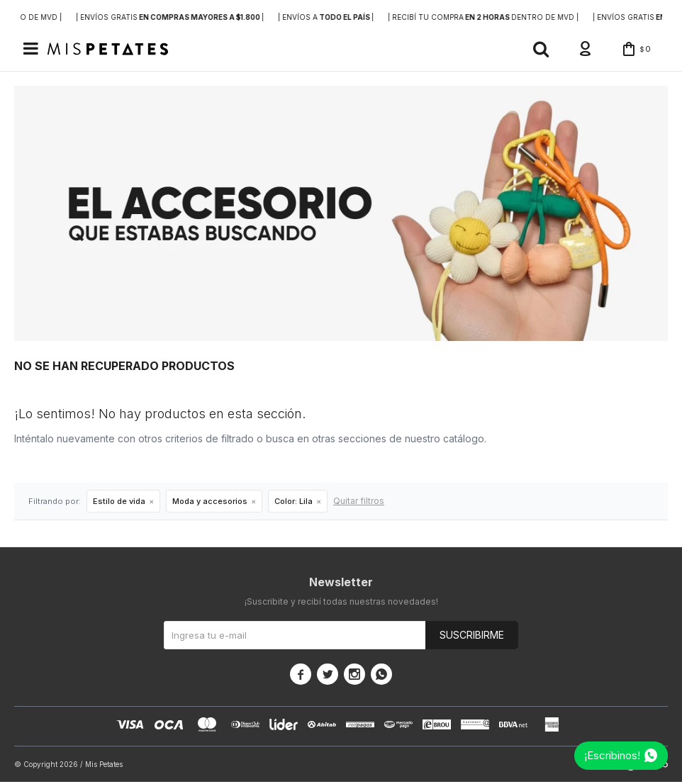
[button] (532, 50)
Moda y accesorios (210, 503)
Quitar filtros (359, 503)
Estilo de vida (119, 503)
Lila (294, 503)
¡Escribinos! (612, 755)
